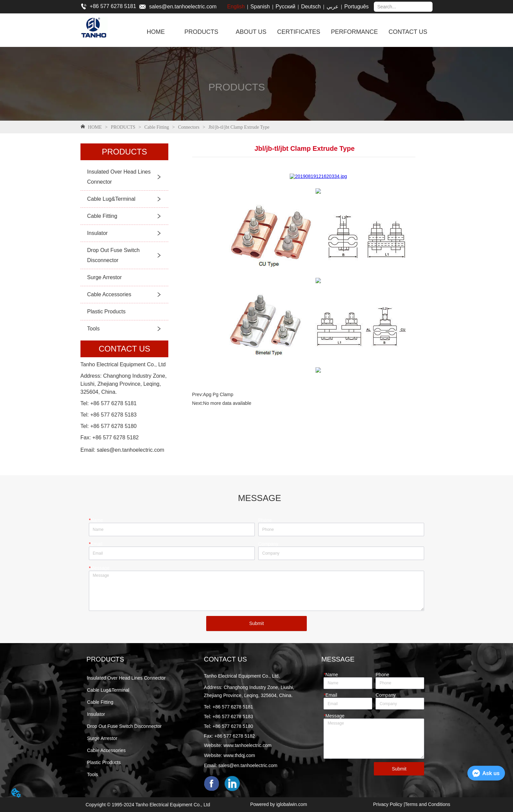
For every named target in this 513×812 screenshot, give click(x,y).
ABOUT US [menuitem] (251, 32)
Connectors (189, 127)
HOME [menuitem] (156, 32)
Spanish (260, 7)
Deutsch (311, 7)
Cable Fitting (157, 127)
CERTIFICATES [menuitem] (299, 32)
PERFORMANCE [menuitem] (354, 32)
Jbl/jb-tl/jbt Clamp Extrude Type (238, 127)
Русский (286, 7)
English (236, 7)
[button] (201, 32)
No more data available (227, 403)
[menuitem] (201, 32)
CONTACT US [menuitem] (408, 32)
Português (357, 7)
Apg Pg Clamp (218, 394)
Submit (256, 623)
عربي (333, 7)
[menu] (286, 32)
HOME (95, 127)
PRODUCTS (123, 127)
